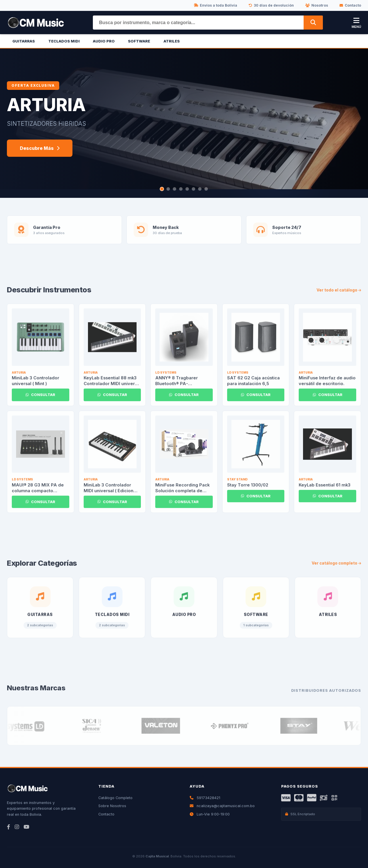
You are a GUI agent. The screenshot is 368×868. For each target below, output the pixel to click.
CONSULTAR (40, 402)
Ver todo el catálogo (339, 297)
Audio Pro (104, 41)
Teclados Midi (64, 41)
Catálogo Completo (115, 798)
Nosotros (317, 5)
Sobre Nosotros (112, 806)
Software (139, 41)
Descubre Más (40, 148)
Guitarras (24, 41)
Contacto (350, 5)
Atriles (172, 41)
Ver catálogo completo (336, 570)
